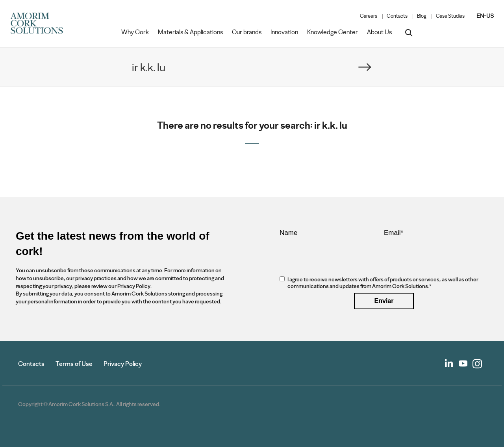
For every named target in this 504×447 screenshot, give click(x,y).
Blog (422, 16)
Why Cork (135, 32)
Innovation (284, 32)
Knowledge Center (333, 32)
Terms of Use (74, 364)
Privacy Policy (123, 364)
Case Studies (450, 16)
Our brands (247, 32)
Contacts (397, 16)
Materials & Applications (190, 32)
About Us (379, 32)
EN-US (485, 16)
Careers (369, 16)
